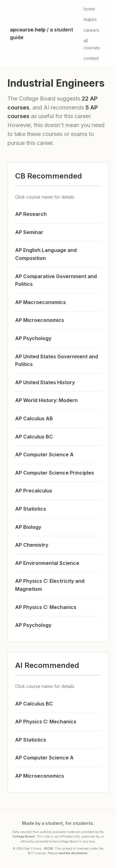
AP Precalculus (34, 491)
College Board (24, 836)
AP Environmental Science (47, 563)
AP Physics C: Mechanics (46, 607)
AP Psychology (33, 338)
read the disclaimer (73, 853)
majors (90, 19)
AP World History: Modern (46, 400)
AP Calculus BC (34, 437)
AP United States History (45, 382)
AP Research (31, 214)
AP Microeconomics (40, 320)
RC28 (49, 848)
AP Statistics (31, 509)
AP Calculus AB (34, 418)
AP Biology (28, 527)
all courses (92, 44)
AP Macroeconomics (41, 302)
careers (91, 30)
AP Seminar (29, 232)
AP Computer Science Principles (55, 473)
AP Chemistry (32, 545)
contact (91, 58)
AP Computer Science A (44, 455)
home (89, 9)
